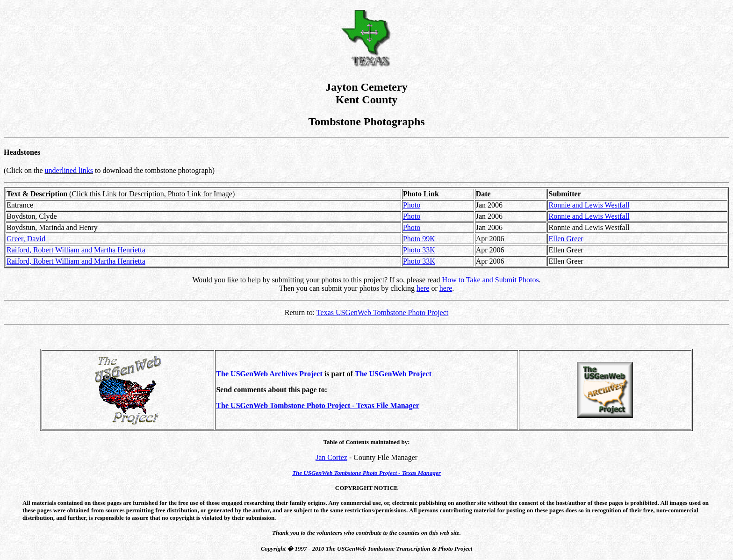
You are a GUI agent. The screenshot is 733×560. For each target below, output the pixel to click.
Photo (412, 205)
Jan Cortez (331, 457)
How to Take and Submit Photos (491, 280)
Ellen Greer (566, 239)
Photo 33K (419, 250)
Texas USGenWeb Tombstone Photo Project (382, 312)
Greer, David (26, 239)
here (423, 288)
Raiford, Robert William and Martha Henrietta (76, 250)
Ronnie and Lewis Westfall (589, 205)
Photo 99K (419, 239)
